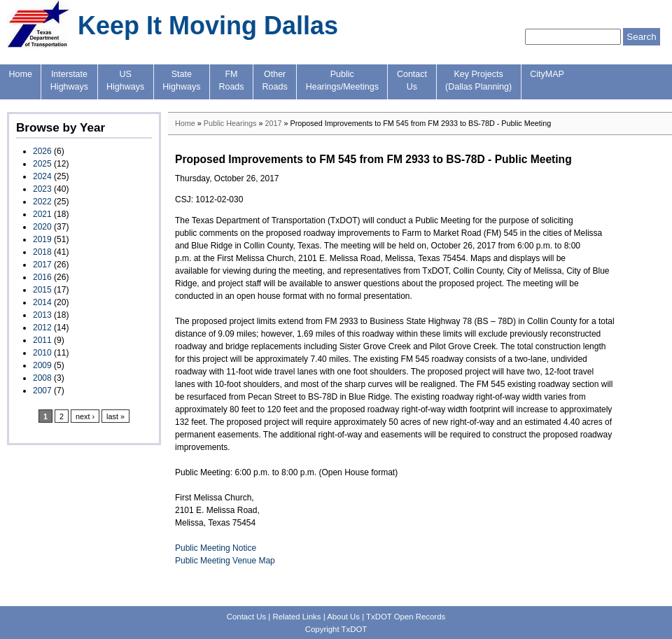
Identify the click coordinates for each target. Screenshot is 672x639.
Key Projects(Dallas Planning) (478, 80)
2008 (42, 378)
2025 (42, 164)
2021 (42, 214)
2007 (42, 391)
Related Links (296, 617)
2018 (42, 252)
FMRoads (231, 80)
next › (85, 416)
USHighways (125, 80)
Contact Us (246, 617)
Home (21, 74)
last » (115, 416)
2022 (42, 202)
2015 (42, 290)
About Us (343, 617)
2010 (42, 353)
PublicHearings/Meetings (342, 80)
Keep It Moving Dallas (208, 26)
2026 (42, 151)
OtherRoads (275, 80)
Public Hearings (230, 123)
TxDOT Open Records (406, 617)
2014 (42, 302)
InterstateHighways (69, 80)
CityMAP (547, 74)
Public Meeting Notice (216, 548)
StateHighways (181, 80)
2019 (42, 239)
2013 (42, 315)
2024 (42, 176)
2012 (42, 328)
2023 (42, 189)
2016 (42, 277)
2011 (42, 340)
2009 (42, 365)
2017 (42, 265)
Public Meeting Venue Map (225, 561)
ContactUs (412, 80)
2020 (42, 227)
